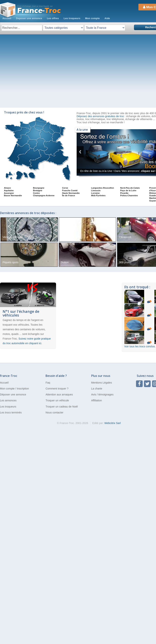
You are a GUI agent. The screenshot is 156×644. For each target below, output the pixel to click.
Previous (80, 152)
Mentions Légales (102, 383)
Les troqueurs (72, 18)
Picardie (124, 193)
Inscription (23, 389)
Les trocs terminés (11, 413)
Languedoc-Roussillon (102, 188)
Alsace (7, 188)
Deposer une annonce (29, 18)
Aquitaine (9, 190)
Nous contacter (54, 413)
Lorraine (95, 193)
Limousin (96, 190)
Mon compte (92, 18)
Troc (39, 11)
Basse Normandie (13, 195)
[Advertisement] (35, 71)
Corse (65, 188)
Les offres (53, 18)
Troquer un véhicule (57, 400)
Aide (107, 18)
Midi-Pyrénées (98, 195)
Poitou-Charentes (129, 195)
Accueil (7, 18)
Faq (48, 383)
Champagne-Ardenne (44, 195)
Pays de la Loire (128, 190)
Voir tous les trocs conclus (140, 346)
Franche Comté (70, 190)
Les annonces (8, 400)
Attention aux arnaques (59, 394)
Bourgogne (39, 188)
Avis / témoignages (102, 394)
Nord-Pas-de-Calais (130, 188)
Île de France (68, 195)
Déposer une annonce (13, 394)
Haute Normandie (71, 193)
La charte (97, 389)
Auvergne (9, 193)
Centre (36, 193)
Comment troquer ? (57, 389)
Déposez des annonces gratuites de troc (101, 116)
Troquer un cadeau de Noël (62, 407)
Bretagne (38, 190)
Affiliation (97, 400)
